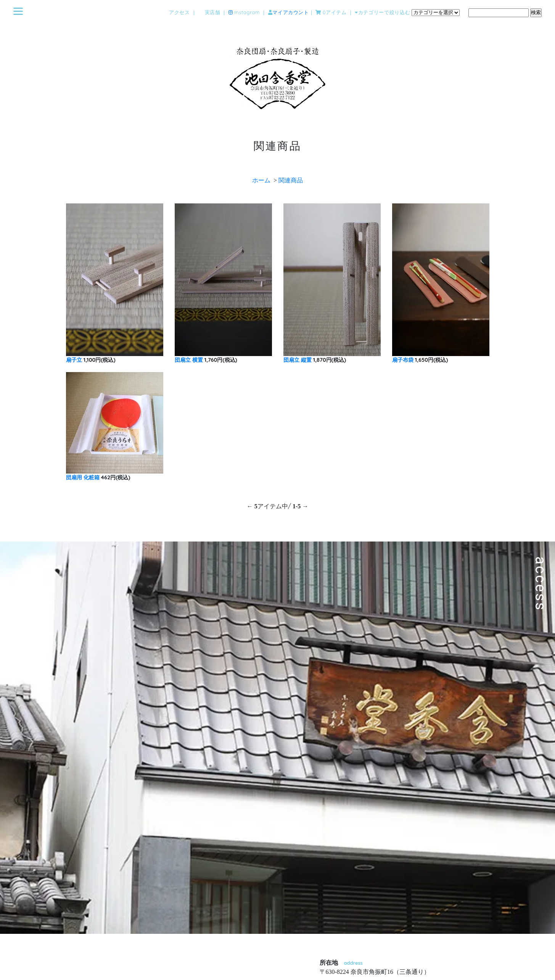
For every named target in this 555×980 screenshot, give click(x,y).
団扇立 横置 (189, 360)
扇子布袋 (403, 360)
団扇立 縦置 (298, 360)
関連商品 (291, 180)
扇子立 (74, 360)
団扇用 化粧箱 (83, 477)
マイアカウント (290, 13)
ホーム (261, 180)
